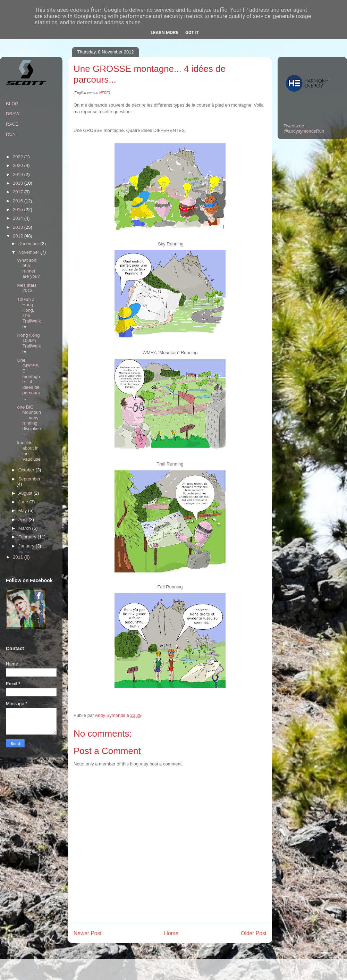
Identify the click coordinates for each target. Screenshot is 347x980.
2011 (19, 557)
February (28, 537)
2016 (19, 201)
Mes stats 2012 (27, 288)
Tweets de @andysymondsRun (304, 128)
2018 (19, 183)
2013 (19, 227)
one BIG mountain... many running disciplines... (29, 421)
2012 (19, 236)
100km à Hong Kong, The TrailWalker (29, 313)
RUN (11, 134)
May (23, 510)
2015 (19, 210)
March (25, 528)
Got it (192, 32)
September (29, 479)
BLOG (12, 104)
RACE (12, 124)
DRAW (13, 114)
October (27, 470)
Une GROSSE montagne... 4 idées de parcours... (28, 379)
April (24, 520)
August (26, 493)
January (27, 546)
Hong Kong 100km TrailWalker (29, 343)
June (24, 502)
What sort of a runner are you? (28, 268)
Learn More (164, 32)
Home (171, 933)
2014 (19, 218)
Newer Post (88, 933)
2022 (19, 157)
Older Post (254, 933)
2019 (19, 174)
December (29, 244)
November (29, 252)
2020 (19, 165)
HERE (104, 93)
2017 (19, 192)
